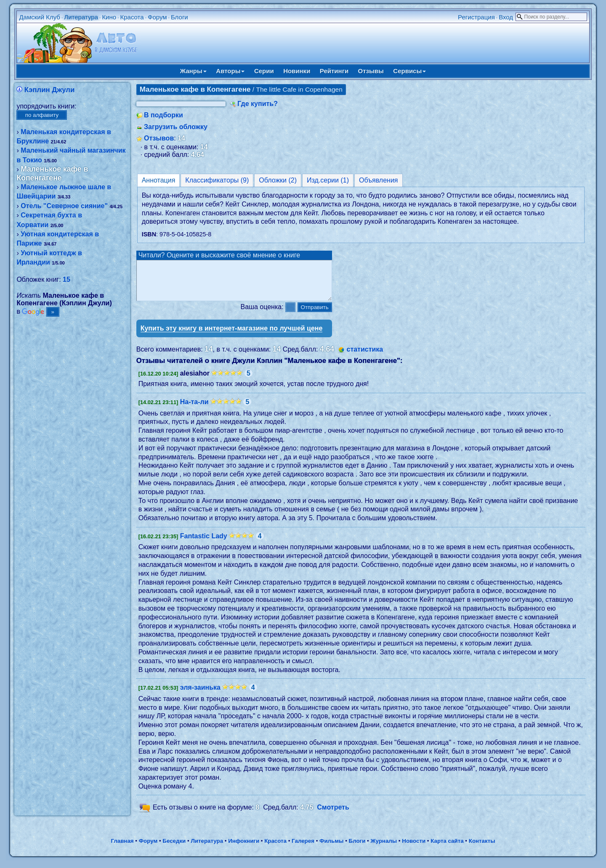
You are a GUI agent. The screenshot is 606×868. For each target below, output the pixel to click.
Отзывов (159, 138)
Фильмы (331, 848)
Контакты (482, 848)
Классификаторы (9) (217, 180)
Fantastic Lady (204, 544)
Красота (132, 17)
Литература (81, 17)
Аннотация (159, 180)
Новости (414, 848)
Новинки (297, 71)
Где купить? (258, 104)
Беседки (174, 848)
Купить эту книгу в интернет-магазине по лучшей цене (232, 336)
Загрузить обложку (176, 127)
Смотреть (333, 815)
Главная (122, 848)
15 (66, 279)
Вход (506, 17)
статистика (365, 357)
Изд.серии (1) (328, 180)
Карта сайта (447, 848)
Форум (157, 17)
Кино (109, 17)
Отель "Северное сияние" (64, 206)
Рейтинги (334, 71)
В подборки (163, 115)
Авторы (230, 71)
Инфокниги (244, 848)
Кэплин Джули (49, 90)
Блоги (179, 17)
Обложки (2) (278, 180)
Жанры (193, 71)
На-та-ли (194, 409)
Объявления (379, 180)
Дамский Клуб (40, 17)
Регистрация (476, 17)
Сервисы (409, 71)
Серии (264, 71)
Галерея (303, 848)
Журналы (384, 848)
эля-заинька (200, 695)
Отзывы (371, 71)
